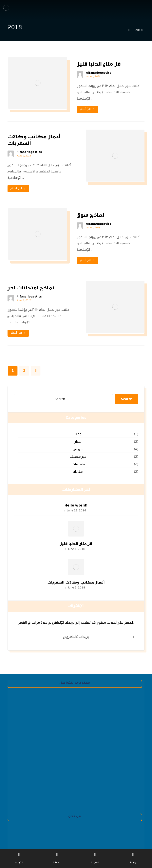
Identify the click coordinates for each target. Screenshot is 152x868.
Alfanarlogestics (98, 73)
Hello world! (76, 506)
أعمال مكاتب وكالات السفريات (76, 583)
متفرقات (78, 464)
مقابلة (78, 472)
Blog (78, 434)
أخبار (78, 442)
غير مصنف (78, 457)
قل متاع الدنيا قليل (76, 544)
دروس (78, 449)
